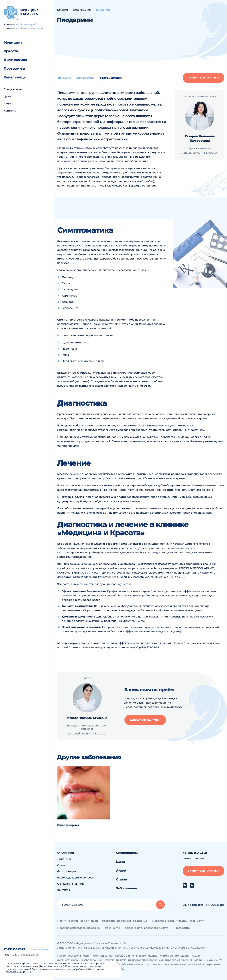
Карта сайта (182, 928)
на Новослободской (29, 28)
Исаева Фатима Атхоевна (87, 718)
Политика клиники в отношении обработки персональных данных (102, 921)
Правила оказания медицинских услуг (178, 921)
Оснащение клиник (70, 884)
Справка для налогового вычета (147, 928)
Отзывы (62, 865)
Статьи (122, 879)
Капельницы (15, 77)
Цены (7, 96)
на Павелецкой (26, 25)
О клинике (66, 853)
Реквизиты (112, 928)
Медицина (13, 42)
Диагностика (15, 60)
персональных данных (18, 972)
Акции (8, 104)
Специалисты (13, 89)
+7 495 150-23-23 (14, 949)
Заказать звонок (40, 949)
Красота (11, 51)
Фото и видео (66, 871)
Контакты (10, 111)
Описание (64, 78)
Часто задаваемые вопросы (76, 878)
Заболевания (126, 888)
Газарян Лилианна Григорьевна (200, 138)
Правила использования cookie (78, 928)
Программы (14, 69)
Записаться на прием (203, 78)
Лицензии (64, 859)
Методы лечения (111, 78)
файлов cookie (94, 969)
